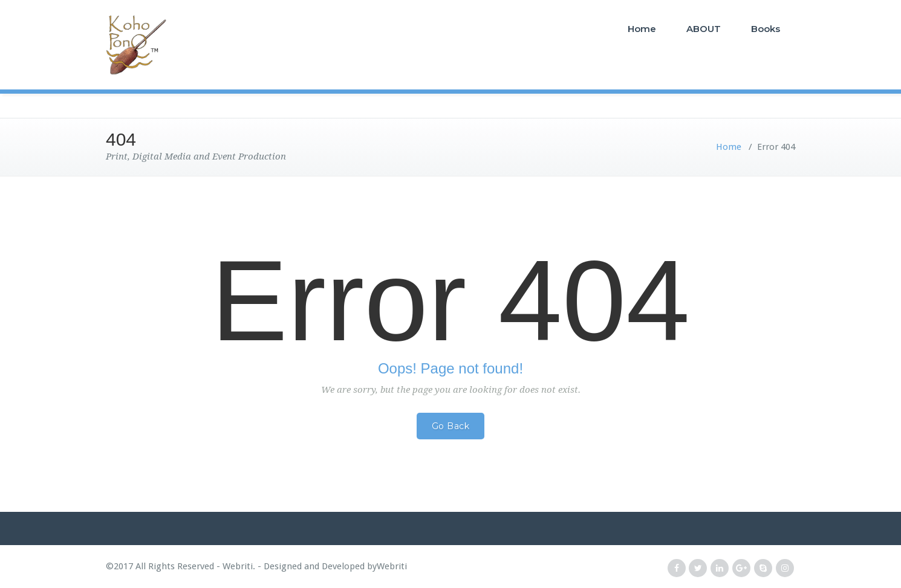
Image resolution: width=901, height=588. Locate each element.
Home (642, 29)
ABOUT (704, 29)
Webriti (392, 566)
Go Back (451, 426)
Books (766, 29)
